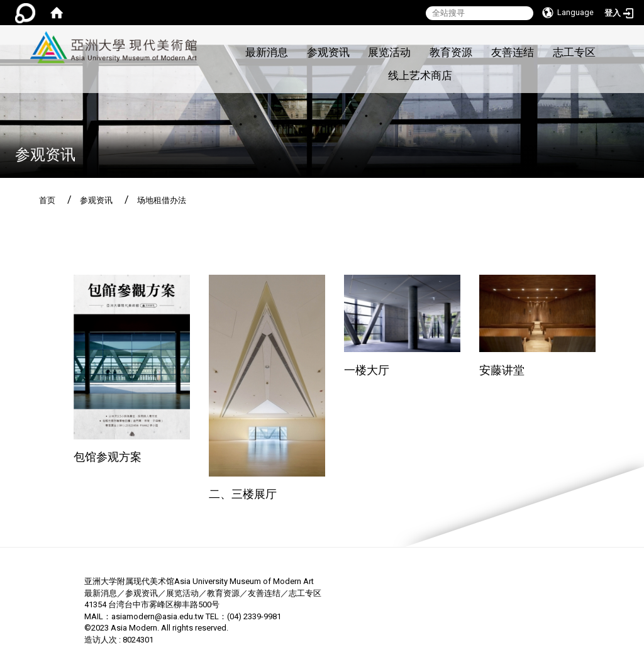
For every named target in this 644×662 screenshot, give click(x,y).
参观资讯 (328, 52)
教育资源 (451, 52)
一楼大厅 (367, 370)
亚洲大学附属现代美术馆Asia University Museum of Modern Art (199, 581)
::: (204, 32)
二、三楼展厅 (243, 494)
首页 (47, 200)
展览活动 (389, 52)
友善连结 (513, 52)
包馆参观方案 (108, 457)
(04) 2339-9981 (254, 616)
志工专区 (574, 52)
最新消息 (267, 52)
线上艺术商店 (420, 75)
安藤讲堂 (502, 370)
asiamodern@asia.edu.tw (158, 616)
